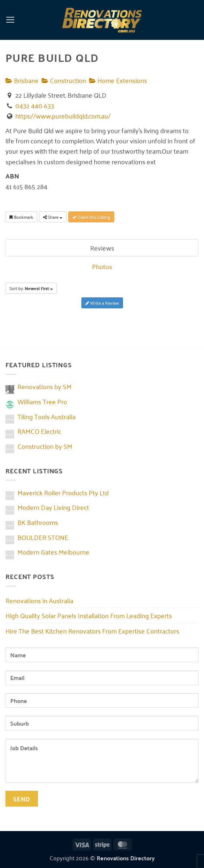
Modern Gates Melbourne (53, 552)
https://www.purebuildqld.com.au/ (63, 116)
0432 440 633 (35, 105)
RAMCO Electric (39, 431)
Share (53, 217)
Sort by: (31, 288)
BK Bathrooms (38, 522)
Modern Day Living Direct (53, 507)
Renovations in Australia (39, 600)
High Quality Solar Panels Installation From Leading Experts (89, 615)
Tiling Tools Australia (47, 416)
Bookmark (21, 217)
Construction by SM (45, 446)
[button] (10, 20)
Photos (102, 266)
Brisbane (22, 80)
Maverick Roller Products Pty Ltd (63, 492)
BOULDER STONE (43, 537)
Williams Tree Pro (42, 401)
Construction (64, 80)
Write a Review (102, 303)
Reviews (102, 248)
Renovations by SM (45, 386)
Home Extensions (118, 80)
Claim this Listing (91, 217)
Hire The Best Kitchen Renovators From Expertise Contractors (92, 631)
